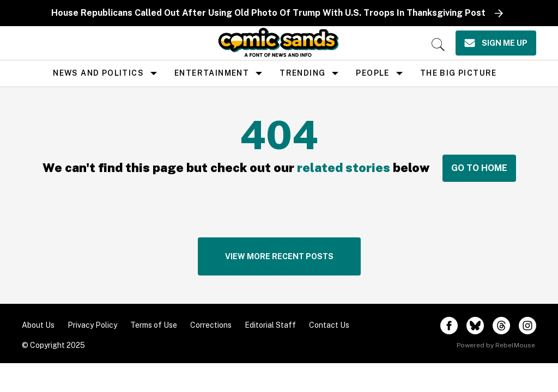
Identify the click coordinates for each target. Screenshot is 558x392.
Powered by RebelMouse (496, 345)
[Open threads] (501, 326)
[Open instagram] (527, 326)
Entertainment (212, 73)
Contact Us (329, 325)
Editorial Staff (270, 325)
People (372, 73)
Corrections (211, 325)
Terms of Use (154, 325)
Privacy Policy (92, 325)
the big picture (459, 73)
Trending (302, 73)
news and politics (98, 73)
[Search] (438, 45)
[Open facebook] (449, 326)
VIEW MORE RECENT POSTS (279, 256)
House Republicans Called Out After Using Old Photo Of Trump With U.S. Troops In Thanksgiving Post (268, 13)
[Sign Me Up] (496, 43)
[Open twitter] (475, 326)
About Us (38, 325)
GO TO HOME (479, 168)
